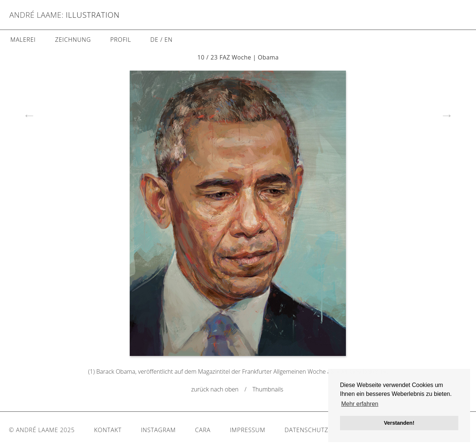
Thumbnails (269, 389)
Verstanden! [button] (399, 423)
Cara (203, 430)
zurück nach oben (215, 389)
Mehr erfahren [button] (360, 404)
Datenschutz (306, 430)
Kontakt (108, 430)
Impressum (248, 430)
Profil (120, 40)
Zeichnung (73, 40)
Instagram (158, 430)
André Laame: (36, 15)
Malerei (23, 40)
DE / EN (161, 40)
